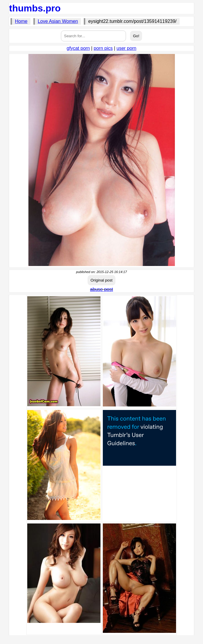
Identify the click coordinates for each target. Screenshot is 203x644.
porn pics (103, 48)
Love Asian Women (58, 21)
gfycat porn (78, 48)
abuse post (101, 289)
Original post (101, 280)
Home (21, 21)
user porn (127, 48)
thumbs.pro (35, 8)
